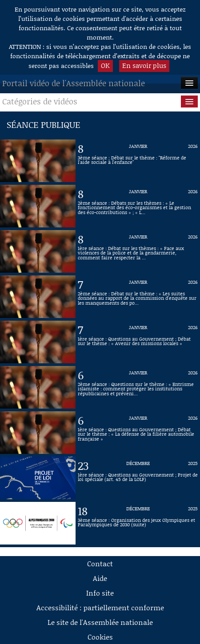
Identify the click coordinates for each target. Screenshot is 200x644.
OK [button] (105, 65)
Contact (100, 563)
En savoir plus (144, 65)
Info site (100, 593)
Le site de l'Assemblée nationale (100, 622)
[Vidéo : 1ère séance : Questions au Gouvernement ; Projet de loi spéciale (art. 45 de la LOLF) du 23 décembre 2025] (138, 478)
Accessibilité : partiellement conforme (100, 607)
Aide (100, 578)
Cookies (100, 637)
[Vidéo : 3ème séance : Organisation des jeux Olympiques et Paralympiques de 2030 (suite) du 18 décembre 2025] (138, 523)
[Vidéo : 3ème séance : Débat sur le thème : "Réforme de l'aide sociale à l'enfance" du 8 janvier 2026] (138, 161)
